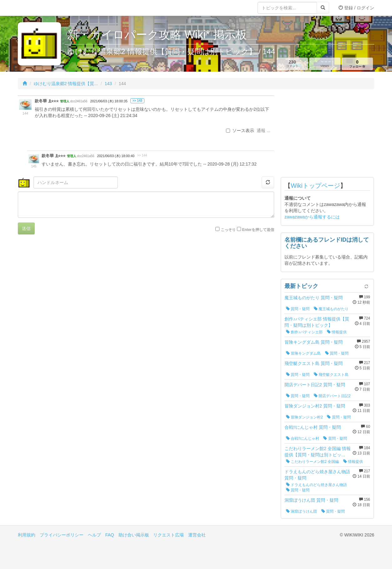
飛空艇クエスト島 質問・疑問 (314, 363)
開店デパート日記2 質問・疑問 (315, 385)
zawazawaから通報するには (312, 217)
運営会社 (197, 535)
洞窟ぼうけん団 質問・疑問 (311, 500)
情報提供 (337, 332)
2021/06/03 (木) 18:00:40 (116, 156)
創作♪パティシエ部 (304, 332)
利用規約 (27, 535)
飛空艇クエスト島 (331, 375)
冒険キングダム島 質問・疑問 (314, 342)
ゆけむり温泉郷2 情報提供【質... (66, 84)
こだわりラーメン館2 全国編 (312, 462)
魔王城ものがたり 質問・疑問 (314, 298)
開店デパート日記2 (332, 396)
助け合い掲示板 (134, 535)
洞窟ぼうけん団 (302, 511)
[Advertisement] (327, 135)
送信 (26, 228)
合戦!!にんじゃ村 (303, 438)
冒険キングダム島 (303, 353)
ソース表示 (240, 131)
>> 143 (137, 101)
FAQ (110, 535)
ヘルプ (94, 535)
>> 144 (142, 155)
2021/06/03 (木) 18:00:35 (109, 101)
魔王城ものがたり (331, 309)
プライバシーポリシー (62, 535)
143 (108, 84)
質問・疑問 (298, 309)
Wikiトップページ (315, 186)
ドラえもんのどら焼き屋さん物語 (317, 485)
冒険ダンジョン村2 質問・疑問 (315, 406)
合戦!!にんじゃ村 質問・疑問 (313, 427)
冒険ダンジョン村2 (304, 417)
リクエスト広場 (168, 535)
